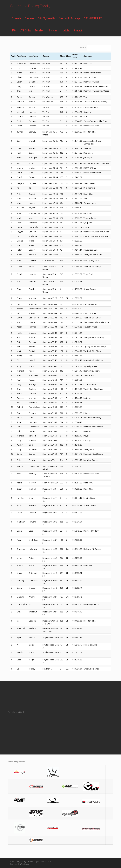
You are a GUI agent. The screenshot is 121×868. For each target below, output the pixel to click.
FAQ (14, 30)
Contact (78, 30)
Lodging (66, 30)
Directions (54, 30)
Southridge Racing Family (30, 6)
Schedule (17, 18)
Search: (83, 48)
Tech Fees (40, 30)
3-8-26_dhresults (47, 18)
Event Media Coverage (70, 18)
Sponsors (30, 18)
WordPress (24, 864)
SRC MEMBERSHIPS (93, 18)
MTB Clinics (25, 30)
